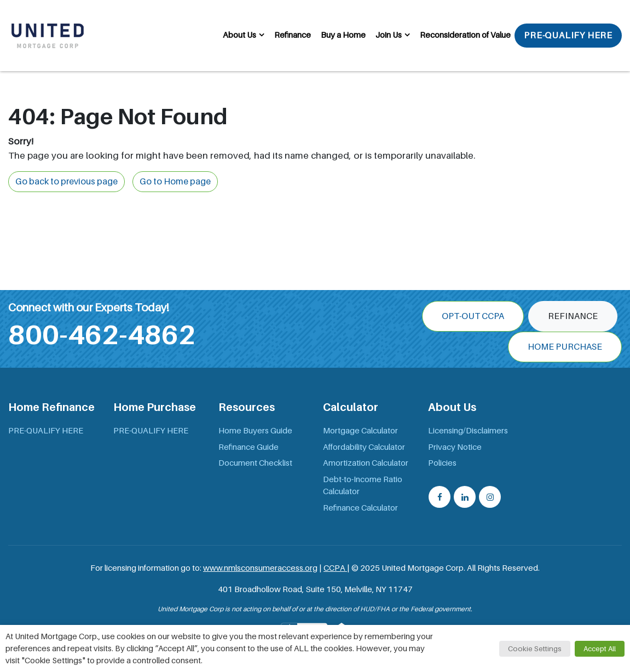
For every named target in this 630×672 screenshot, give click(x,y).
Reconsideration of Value (465, 35)
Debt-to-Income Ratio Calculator (363, 486)
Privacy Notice (455, 447)
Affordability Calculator (364, 447)
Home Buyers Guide (255, 431)
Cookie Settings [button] (535, 649)
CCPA (335, 568)
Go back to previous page (67, 182)
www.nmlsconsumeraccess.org (260, 568)
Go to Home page (175, 182)
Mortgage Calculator (360, 431)
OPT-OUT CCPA (473, 316)
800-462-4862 (102, 335)
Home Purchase (565, 347)
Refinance (293, 35)
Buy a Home (343, 35)
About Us (239, 35)
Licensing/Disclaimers (468, 431)
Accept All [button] (600, 649)
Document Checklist (255, 463)
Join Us (389, 35)
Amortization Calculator (366, 463)
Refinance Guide (248, 447)
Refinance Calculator (360, 508)
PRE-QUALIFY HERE (568, 36)
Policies (442, 463)
